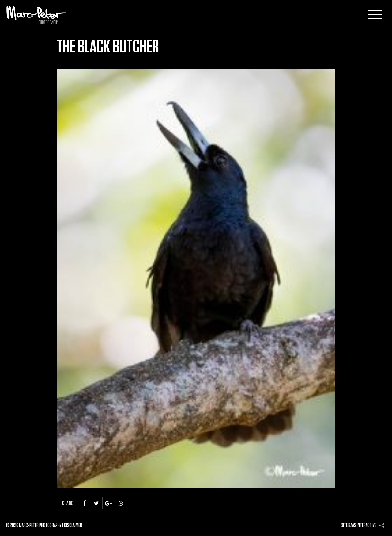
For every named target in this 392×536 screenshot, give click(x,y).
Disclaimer (73, 526)
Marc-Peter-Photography (37, 15)
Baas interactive (362, 526)
